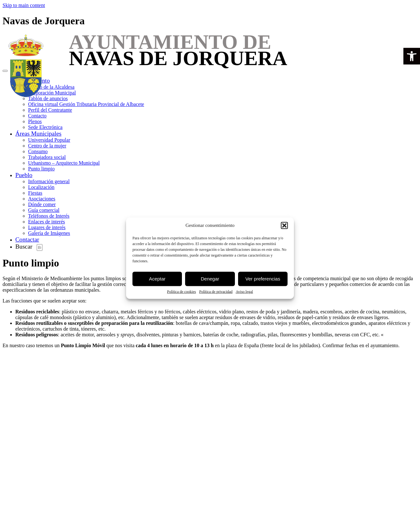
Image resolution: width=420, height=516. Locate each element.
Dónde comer (42, 204)
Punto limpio (41, 169)
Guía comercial (44, 210)
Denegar (210, 279)
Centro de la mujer (47, 146)
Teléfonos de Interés (49, 216)
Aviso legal (244, 291)
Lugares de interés (47, 227)
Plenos (35, 121)
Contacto (37, 116)
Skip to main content (24, 5)
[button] (412, 56)
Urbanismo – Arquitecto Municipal (64, 163)
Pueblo (24, 175)
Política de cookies (181, 291)
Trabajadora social (47, 157)
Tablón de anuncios (48, 98)
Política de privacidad (216, 291)
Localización (41, 187)
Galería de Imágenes (49, 233)
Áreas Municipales (38, 134)
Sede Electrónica (45, 127)
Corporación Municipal (52, 93)
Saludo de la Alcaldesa (51, 87)
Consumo (38, 151)
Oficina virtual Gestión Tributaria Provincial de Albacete (86, 104)
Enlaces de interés (47, 222)
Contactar (27, 239)
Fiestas (35, 193)
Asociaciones (42, 199)
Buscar (24, 247)
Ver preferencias (263, 279)
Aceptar (157, 279)
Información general (49, 181)
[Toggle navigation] (5, 71)
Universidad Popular (49, 140)
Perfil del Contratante (50, 110)
